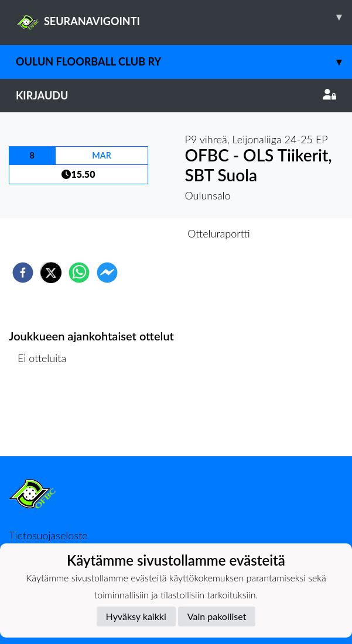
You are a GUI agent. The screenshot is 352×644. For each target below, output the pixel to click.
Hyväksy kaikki (136, 616)
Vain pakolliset (217, 616)
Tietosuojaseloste (48, 535)
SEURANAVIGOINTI (184, 17)
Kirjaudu (176, 95)
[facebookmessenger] (107, 273)
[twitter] (51, 273)
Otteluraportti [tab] (219, 233)
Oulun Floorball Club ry (184, 62)
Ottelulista (47, 417)
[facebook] (23, 273)
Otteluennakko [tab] (135, 233)
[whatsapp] (79, 273)
